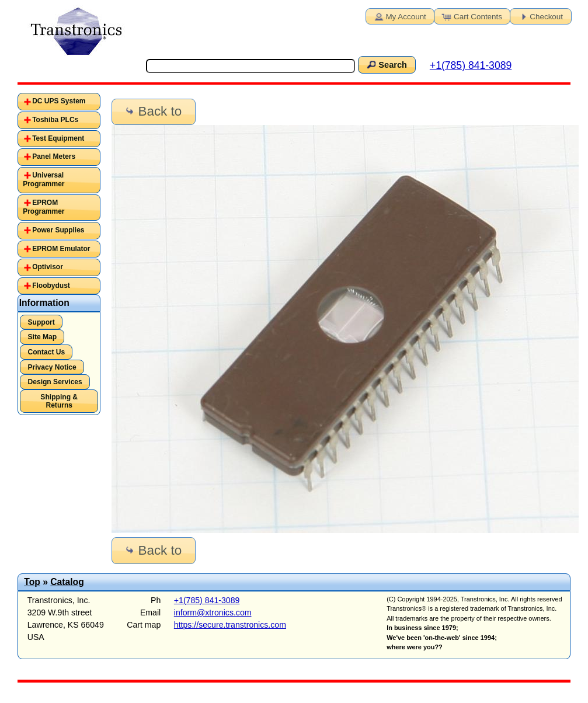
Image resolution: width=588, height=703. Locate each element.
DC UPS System (59, 101)
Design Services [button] (55, 382)
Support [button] (41, 322)
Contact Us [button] (46, 352)
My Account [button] (399, 16)
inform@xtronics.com (213, 612)
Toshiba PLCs (55, 120)
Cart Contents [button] (471, 16)
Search (386, 64)
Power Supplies (58, 230)
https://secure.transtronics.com (230, 625)
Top (32, 582)
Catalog (67, 582)
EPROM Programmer (44, 207)
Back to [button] (152, 111)
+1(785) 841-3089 (471, 65)
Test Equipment (58, 138)
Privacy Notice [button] (52, 367)
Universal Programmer (44, 180)
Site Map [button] (42, 337)
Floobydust (51, 286)
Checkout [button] (540, 16)
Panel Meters (54, 156)
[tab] (59, 102)
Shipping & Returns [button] (59, 401)
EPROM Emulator (61, 249)
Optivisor (48, 267)
